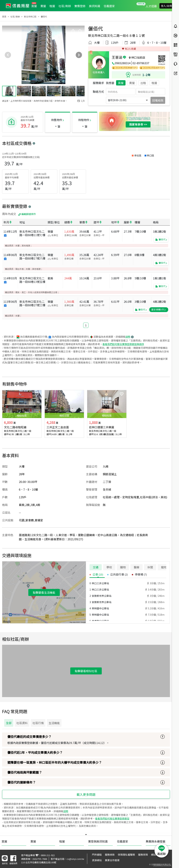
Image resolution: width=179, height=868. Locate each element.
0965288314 (123, 63)
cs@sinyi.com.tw (75, 859)
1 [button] (86, 325)
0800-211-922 (48, 855)
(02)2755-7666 (40, 859)
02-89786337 (141, 63)
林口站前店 (138, 57)
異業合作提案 (112, 860)
